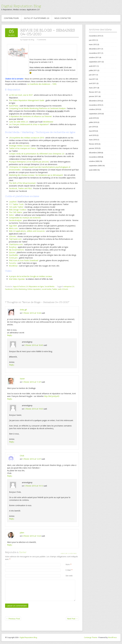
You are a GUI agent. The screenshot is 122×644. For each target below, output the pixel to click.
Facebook (9, 289)
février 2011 (94, 92)
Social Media (49, 286)
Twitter (55, 289)
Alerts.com (13, 228)
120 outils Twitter (16, 207)
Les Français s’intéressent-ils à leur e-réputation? (29, 124)
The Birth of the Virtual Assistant (22, 183)
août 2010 (93, 118)
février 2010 (94, 144)
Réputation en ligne (36, 286)
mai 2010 (92, 131)
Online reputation (34, 289)
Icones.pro (13, 258)
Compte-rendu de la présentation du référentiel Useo (31, 154)
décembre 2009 (95, 153)
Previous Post (13, 619)
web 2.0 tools (63, 289)
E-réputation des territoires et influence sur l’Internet (30, 116)
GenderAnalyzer (15, 220)
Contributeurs (11, 18)
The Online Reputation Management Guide (26, 100)
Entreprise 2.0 (59, 154)
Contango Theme (91, 637)
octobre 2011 (94, 57)
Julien (22, 533)
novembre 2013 (95, 36)
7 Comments (41, 40)
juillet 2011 (93, 70)
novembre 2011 (95, 53)
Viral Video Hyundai (17, 279)
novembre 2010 (95, 105)
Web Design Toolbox (18, 210)
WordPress (112, 637)
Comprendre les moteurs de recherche (25, 218)
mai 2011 (92, 79)
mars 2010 (93, 140)
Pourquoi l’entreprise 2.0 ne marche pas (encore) (29, 162)
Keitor (11, 215)
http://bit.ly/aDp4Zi (52, 396)
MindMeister (48, 122)
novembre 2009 (95, 157)
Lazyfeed (13, 202)
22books (12, 236)
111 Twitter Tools (16, 204)
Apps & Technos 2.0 (21, 286)
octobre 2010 (94, 109)
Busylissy (13, 247)
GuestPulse (14, 106)
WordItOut (13, 266)
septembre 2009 (95, 166)
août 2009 (93, 170)
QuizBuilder (14, 255)
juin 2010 (92, 127)
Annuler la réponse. (69, 553)
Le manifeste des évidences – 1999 (42, 84)
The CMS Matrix (16, 212)
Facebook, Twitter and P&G (20, 188)
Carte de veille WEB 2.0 (18, 122)
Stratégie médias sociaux (19, 146)
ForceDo (13, 263)
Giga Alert (13, 226)
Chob (22, 456)
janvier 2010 (94, 148)
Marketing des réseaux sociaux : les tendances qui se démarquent (36, 175)
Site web (69, 576)
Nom (68, 564)
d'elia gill (23, 310)
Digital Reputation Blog (21, 6)
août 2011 (93, 66)
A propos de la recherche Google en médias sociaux (30, 276)
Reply (10, 335)
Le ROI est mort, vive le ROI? (21, 95)
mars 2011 (93, 88)
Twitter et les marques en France (22, 148)
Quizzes (12, 252)
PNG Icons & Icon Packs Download (23, 260)
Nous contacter (63, 18)
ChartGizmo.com (16, 244)
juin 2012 (92, 40)
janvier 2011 (94, 96)
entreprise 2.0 (69, 286)
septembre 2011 (95, 62)
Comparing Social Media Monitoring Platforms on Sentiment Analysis (37, 108)
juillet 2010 (93, 122)
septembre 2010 (95, 114)
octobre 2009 (94, 161)
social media (47, 289)
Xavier (22, 379)
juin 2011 (92, 75)
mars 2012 (93, 44)
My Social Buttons (16, 250)
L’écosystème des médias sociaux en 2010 (26, 138)
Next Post (72, 619)
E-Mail (68, 570)
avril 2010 (93, 135)
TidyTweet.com (15, 239)
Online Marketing (20, 289)
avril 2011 (93, 83)
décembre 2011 (95, 49)
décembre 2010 (95, 101)
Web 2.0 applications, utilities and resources (27, 231)
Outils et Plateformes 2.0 (37, 18)
